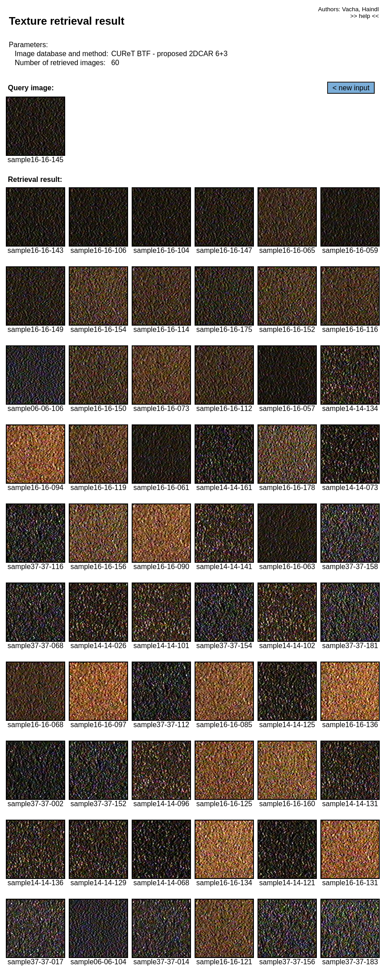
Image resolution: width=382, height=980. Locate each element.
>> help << (364, 16)
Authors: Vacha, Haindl (349, 9)
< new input (351, 88)
